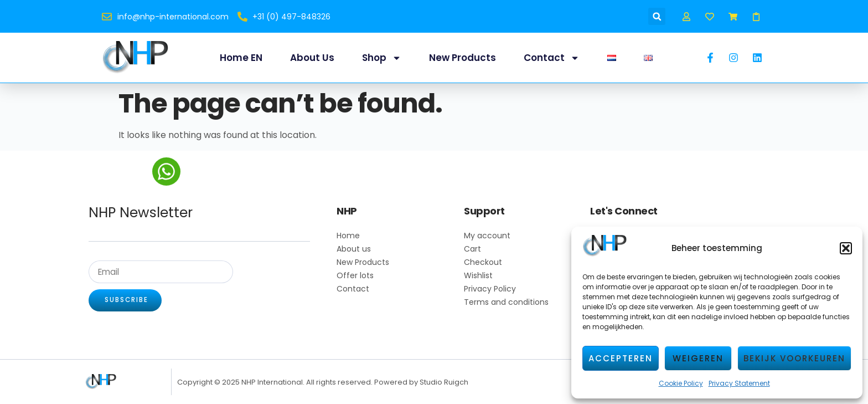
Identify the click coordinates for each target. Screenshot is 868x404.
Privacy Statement (739, 383)
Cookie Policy (681, 383)
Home (348, 236)
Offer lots (355, 275)
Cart (472, 249)
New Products (463, 58)
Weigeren (698, 358)
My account (487, 236)
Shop (382, 58)
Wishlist (478, 275)
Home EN (241, 58)
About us (312, 58)
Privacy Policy (490, 289)
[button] (846, 248)
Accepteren (621, 358)
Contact (552, 58)
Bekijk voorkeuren (794, 358)
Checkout (483, 262)
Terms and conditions (506, 302)
